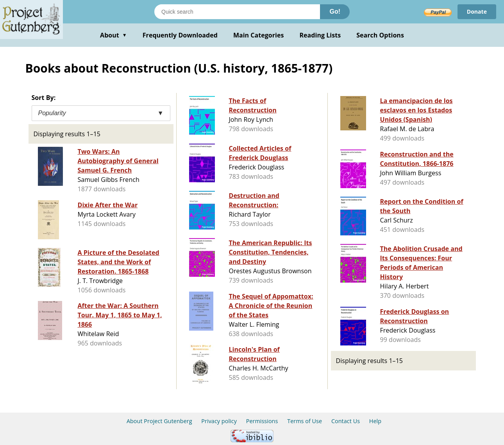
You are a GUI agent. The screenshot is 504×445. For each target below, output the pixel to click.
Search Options (380, 35)
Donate (477, 12)
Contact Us (346, 421)
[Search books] (237, 12)
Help (375, 421)
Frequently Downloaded (180, 35)
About (113, 35)
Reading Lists (320, 35)
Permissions (262, 421)
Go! (335, 12)
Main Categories (259, 35)
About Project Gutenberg (159, 421)
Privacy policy (219, 421)
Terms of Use (305, 421)
